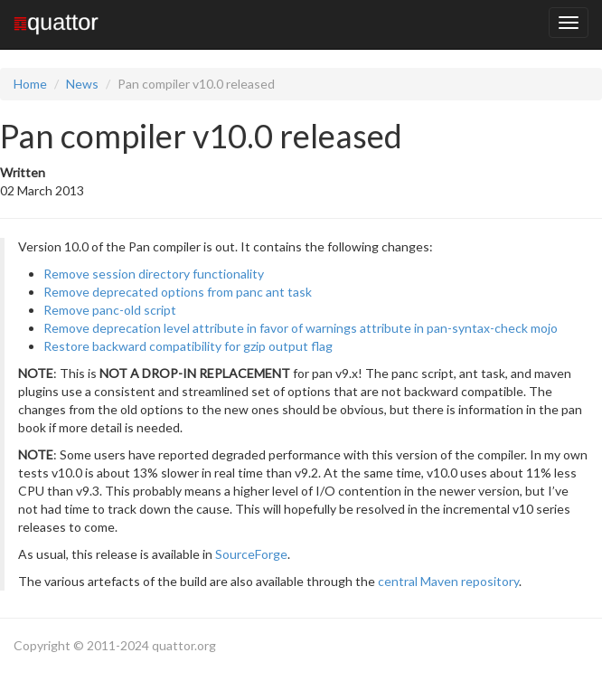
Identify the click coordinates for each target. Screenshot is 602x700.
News (82, 84)
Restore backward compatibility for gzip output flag (188, 346)
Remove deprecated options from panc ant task (178, 292)
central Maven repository (448, 581)
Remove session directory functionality (154, 274)
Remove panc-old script (110, 310)
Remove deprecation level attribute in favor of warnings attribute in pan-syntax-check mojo (301, 328)
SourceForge (251, 554)
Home (30, 84)
